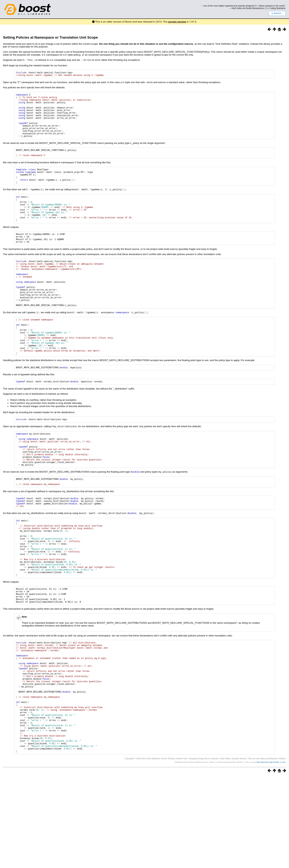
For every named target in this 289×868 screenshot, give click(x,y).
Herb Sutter (237, 8)
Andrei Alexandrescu (255, 8)
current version (177, 22)
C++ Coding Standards (275, 8)
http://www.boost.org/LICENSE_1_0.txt (271, 854)
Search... (277, 13)
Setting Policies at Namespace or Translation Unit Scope (50, 37)
